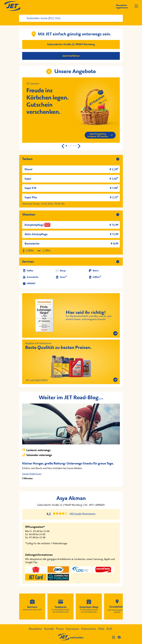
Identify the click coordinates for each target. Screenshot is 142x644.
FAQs (101, 629)
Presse (60, 629)
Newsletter (35, 629)
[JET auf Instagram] (115, 637)
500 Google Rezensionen (82, 514)
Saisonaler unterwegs (37, 455)
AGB (109, 629)
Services (28, 262)
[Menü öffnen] (136, 6)
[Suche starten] (121, 16)
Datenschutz (89, 629)
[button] (79, 146)
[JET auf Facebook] (120, 637)
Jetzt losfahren (71, 56)
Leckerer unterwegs (36, 450)
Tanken (27, 159)
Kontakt (49, 629)
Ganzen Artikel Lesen (32, 474)
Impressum (72, 629)
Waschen (29, 214)
